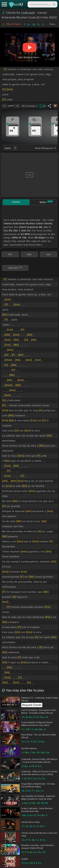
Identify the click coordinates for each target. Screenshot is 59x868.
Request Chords (32, 705)
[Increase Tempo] (17, 106)
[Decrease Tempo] (4, 106)
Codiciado (28, 13)
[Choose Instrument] (15, 148)
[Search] (54, 4)
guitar (8, 148)
